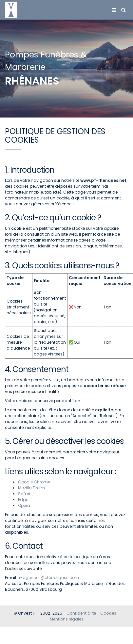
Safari (24, 494)
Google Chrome (34, 482)
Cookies (108, 613)
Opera (24, 505)
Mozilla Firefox (32, 488)
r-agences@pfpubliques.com (49, 578)
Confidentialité (81, 613)
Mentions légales (67, 619)
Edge (23, 500)
